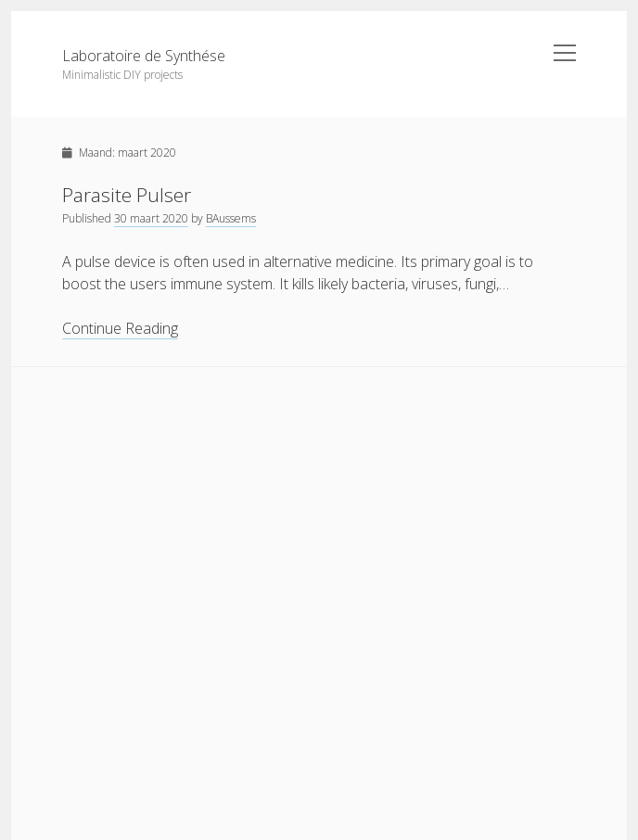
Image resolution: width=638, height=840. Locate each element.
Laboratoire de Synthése (144, 56)
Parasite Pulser (127, 195)
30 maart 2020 (151, 218)
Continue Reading (120, 329)
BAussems (231, 218)
